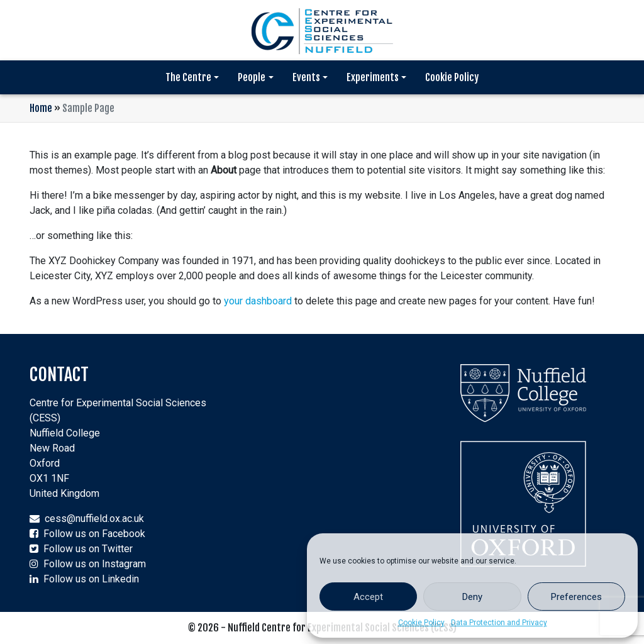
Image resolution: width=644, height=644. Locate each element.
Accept (368, 597)
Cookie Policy (421, 623)
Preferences (576, 597)
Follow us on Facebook (94, 534)
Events (306, 77)
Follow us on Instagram (95, 564)
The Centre (188, 77)
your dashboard (258, 301)
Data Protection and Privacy (499, 623)
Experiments (373, 77)
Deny (472, 597)
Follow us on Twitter (88, 549)
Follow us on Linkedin (91, 579)
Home (41, 108)
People (252, 77)
